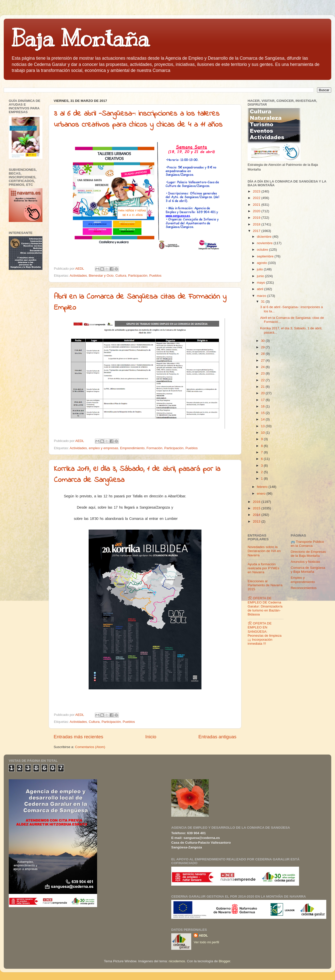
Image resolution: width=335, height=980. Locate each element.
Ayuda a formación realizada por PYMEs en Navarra (263, 568)
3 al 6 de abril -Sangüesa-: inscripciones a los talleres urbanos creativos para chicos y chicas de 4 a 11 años (138, 119)
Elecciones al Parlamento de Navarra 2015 (265, 585)
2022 (257, 198)
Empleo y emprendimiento (303, 580)
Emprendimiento (132, 448)
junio (261, 276)
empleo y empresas (104, 448)
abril (260, 289)
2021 (257, 205)
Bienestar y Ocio (101, 276)
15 (263, 413)
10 (263, 433)
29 (263, 347)
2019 (257, 218)
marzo (262, 296)
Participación (138, 276)
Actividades (78, 276)
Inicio (151, 737)
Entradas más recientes (78, 737)
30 (263, 341)
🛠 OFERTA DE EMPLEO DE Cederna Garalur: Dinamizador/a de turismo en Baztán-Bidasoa (265, 606)
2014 (257, 515)
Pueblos (155, 276)
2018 (257, 224)
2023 (257, 191)
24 (263, 367)
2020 (257, 211)
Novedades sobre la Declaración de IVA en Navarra (264, 551)
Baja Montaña (80, 38)
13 (263, 426)
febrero (263, 487)
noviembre (265, 243)
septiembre (266, 256)
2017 (257, 231)
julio (260, 269)
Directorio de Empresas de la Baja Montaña (308, 554)
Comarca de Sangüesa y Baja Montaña (308, 570)
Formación (155, 448)
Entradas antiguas (217, 737)
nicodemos (177, 961)
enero (262, 493)
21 (263, 387)
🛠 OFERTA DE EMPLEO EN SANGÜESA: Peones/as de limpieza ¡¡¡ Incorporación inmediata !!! (265, 633)
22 (263, 380)
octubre (263, 250)
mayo (261, 283)
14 (263, 419)
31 (263, 301)
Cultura (121, 276)
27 (263, 360)
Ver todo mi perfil (206, 942)
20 (263, 393)
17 (263, 400)
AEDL (203, 935)
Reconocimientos (304, 588)
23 (263, 373)
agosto (262, 263)
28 (263, 354)
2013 (257, 521)
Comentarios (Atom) (90, 747)
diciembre (265, 237)
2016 (257, 502)
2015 (257, 508)
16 (263, 406)
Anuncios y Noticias (306, 562)
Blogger (224, 961)
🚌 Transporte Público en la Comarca (307, 544)
